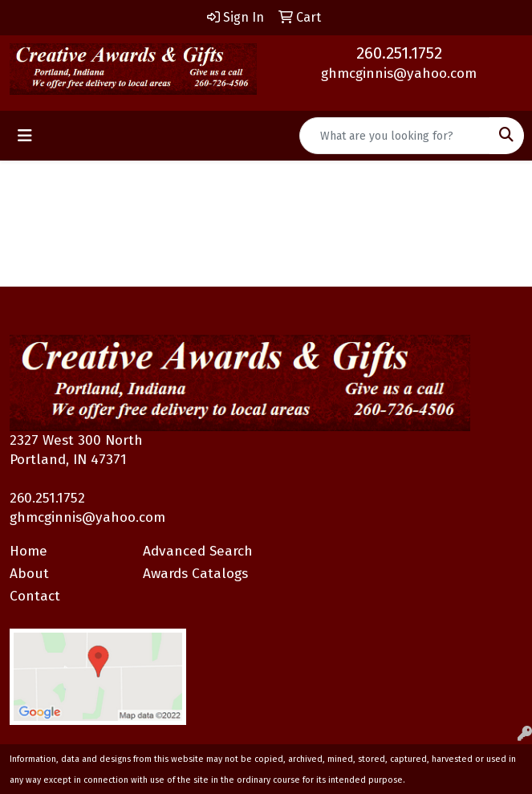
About (29, 574)
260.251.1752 (399, 53)
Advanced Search (198, 551)
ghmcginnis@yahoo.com (399, 73)
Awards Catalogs (195, 574)
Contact (35, 596)
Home (28, 551)
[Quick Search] (395, 136)
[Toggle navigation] (25, 136)
